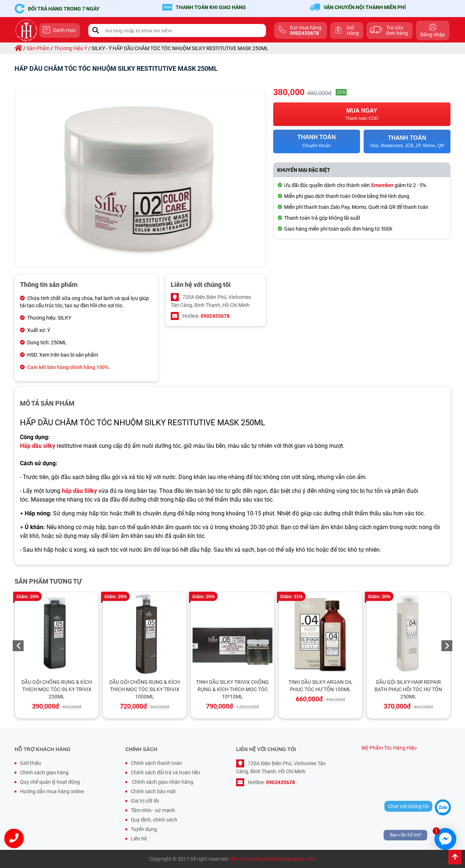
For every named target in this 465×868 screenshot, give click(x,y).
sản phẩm (38, 48)
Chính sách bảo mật (153, 791)
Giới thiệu (31, 763)
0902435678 (215, 316)
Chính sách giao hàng (44, 772)
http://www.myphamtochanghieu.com (272, 859)
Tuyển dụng (144, 829)
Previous (18, 646)
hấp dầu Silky (79, 491)
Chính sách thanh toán (156, 763)
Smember (382, 185)
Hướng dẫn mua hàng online (52, 791)
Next (447, 646)
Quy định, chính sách (154, 820)
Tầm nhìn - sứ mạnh (153, 810)
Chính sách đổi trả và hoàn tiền (165, 772)
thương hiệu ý (71, 48)
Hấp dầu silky (38, 446)
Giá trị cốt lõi (145, 801)
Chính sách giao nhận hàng (162, 782)
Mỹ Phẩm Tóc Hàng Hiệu (389, 748)
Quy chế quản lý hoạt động (50, 782)
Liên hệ (139, 839)
